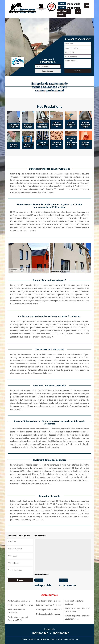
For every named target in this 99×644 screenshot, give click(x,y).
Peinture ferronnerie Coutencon (16, 611)
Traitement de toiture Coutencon (74, 602)
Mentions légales (68, 639)
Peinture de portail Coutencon (20, 605)
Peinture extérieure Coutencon (49, 605)
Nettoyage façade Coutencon (48, 614)
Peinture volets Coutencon (19, 601)
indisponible (74, 4)
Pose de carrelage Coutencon (48, 601)
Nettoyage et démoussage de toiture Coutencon (77, 610)
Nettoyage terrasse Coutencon (49, 610)
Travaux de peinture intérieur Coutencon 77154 (77, 617)
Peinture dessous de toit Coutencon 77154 (18, 619)
